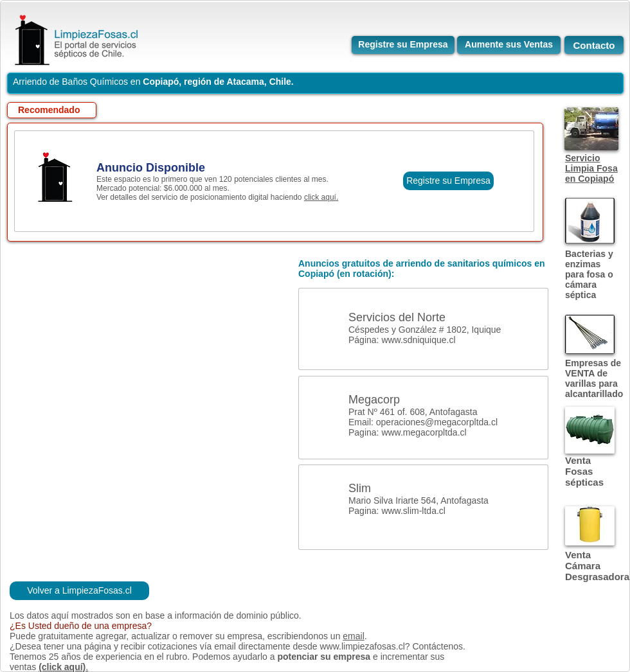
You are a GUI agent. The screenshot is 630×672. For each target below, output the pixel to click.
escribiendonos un (305, 636)
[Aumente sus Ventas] (509, 45)
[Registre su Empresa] (403, 45)
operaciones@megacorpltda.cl (437, 422)
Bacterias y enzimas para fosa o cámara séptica (589, 274)
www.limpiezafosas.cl (362, 646)
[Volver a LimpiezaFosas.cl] (79, 591)
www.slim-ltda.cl (413, 511)
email (353, 636)
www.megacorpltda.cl (424, 432)
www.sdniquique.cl (418, 340)
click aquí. (321, 197)
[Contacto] (594, 45)
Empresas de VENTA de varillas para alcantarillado (594, 378)
